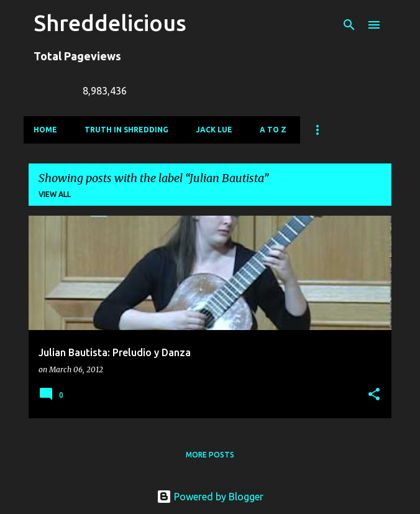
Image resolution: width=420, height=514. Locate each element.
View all (55, 194)
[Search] (349, 25)
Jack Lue (214, 130)
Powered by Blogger (210, 497)
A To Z (273, 130)
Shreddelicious (110, 23)
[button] (374, 395)
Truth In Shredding (126, 130)
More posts (210, 455)
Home (45, 130)
